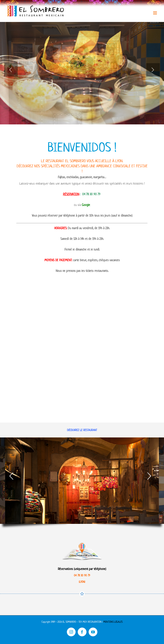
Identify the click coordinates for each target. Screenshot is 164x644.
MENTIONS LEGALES (113, 622)
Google (86, 205)
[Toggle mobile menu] (155, 13)
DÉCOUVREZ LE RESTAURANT (82, 430)
